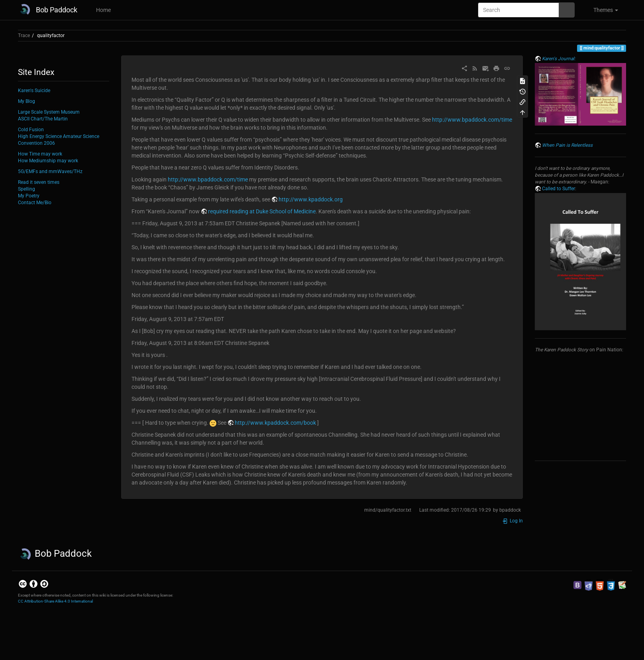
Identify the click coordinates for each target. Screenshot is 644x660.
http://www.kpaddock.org (311, 199)
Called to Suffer (559, 189)
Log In (512, 521)
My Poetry (29, 196)
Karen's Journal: (559, 59)
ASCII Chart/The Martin (43, 119)
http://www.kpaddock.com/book (275, 423)
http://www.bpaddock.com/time (472, 120)
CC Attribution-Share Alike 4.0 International (55, 601)
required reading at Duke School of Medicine (262, 211)
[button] (602, 10)
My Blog (27, 101)
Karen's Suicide (34, 91)
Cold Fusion (31, 130)
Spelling (27, 189)
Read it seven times (39, 182)
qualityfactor (51, 35)
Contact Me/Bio (35, 203)
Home (103, 10)
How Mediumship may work (48, 161)
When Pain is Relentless (567, 145)
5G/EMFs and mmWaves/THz (50, 171)
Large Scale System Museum (49, 112)
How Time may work (40, 154)
